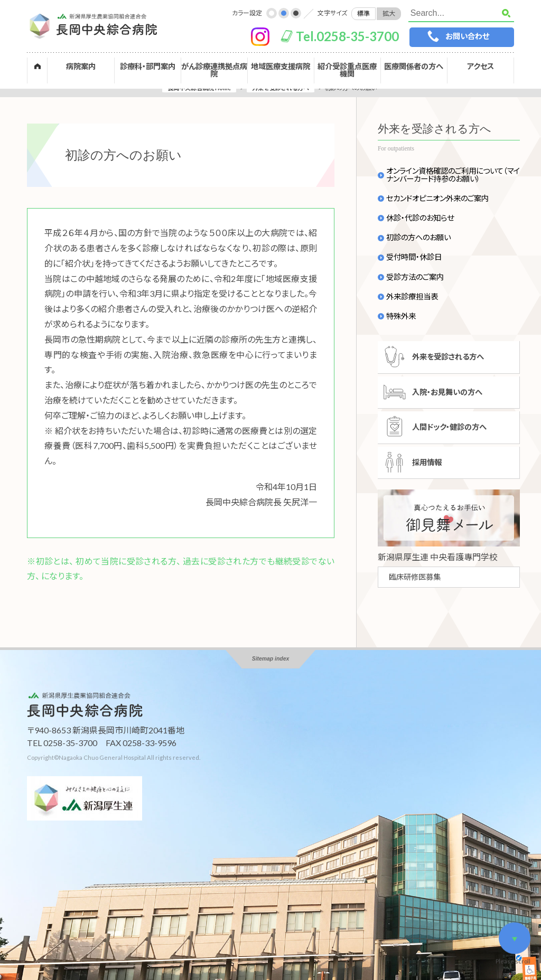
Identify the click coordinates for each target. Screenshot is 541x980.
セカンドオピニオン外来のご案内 (437, 199)
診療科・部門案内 (148, 66)
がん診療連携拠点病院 (214, 70)
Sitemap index (270, 659)
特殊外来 (401, 316)
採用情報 (427, 462)
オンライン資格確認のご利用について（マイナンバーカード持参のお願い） (453, 175)
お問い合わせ (467, 36)
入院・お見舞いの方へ (447, 392)
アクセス (481, 66)
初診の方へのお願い (418, 238)
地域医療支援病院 (281, 66)
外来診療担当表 (412, 297)
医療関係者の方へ (414, 66)
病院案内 (81, 66)
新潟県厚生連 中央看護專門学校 (438, 557)
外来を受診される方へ (448, 357)
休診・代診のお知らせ (420, 218)
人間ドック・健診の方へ (449, 427)
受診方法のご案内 (415, 277)
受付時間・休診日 (414, 257)
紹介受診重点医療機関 (347, 70)
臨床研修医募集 (415, 577)
